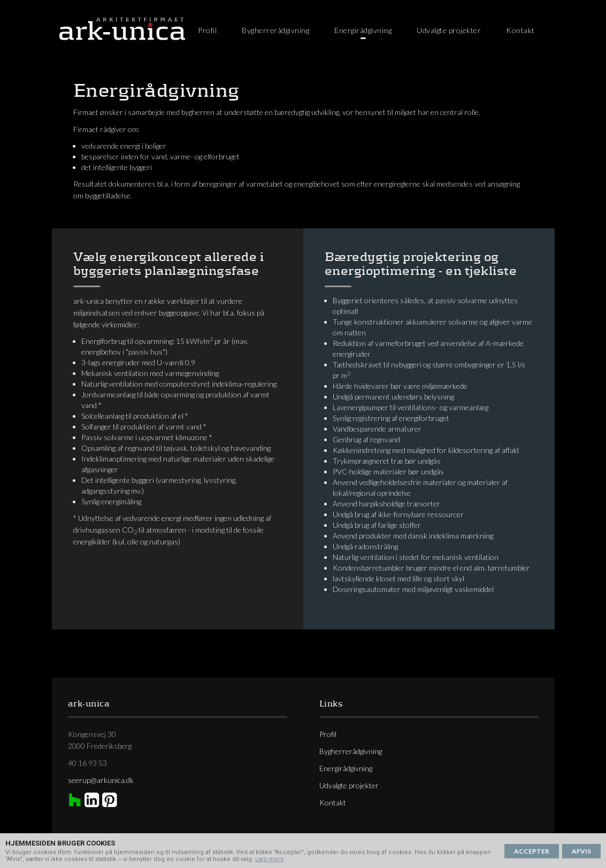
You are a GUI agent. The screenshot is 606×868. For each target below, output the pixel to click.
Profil (207, 30)
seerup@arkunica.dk (101, 780)
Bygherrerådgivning (275, 30)
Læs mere (270, 859)
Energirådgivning (363, 30)
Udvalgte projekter (449, 30)
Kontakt (520, 30)
